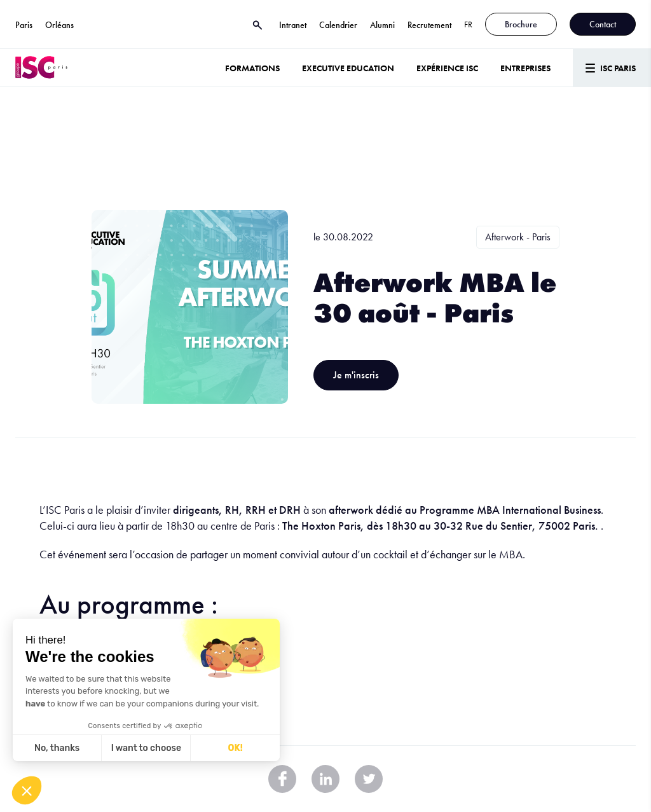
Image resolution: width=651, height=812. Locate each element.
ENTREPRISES (525, 68)
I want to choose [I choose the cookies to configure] (146, 748)
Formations (252, 68)
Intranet (293, 25)
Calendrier (338, 25)
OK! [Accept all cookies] (236, 748)
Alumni (382, 25)
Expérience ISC (447, 68)
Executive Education (348, 68)
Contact (603, 24)
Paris (24, 25)
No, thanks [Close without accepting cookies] (57, 748)
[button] (27, 790)
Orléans (59, 25)
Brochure (521, 24)
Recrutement (429, 25)
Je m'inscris (356, 375)
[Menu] (612, 68)
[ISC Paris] (41, 68)
